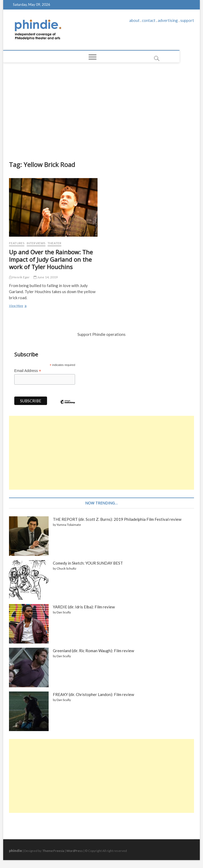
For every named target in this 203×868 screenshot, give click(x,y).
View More (17, 306)
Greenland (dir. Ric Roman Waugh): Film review (93, 651)
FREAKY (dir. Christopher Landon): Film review (93, 694)
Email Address (28, 371)
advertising (168, 20)
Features (17, 243)
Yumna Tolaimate (69, 525)
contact (149, 20)
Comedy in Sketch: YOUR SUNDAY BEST (88, 563)
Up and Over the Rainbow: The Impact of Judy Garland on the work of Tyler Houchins (51, 259)
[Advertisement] (102, 110)
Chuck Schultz (66, 568)
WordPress (75, 851)
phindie (15, 850)
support (187, 20)
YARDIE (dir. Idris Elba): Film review (84, 607)
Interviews (36, 243)
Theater (54, 243)
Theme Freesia (53, 851)
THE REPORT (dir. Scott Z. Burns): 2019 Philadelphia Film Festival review (117, 519)
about (134, 20)
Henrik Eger (19, 277)
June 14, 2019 (46, 277)
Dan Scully (64, 612)
